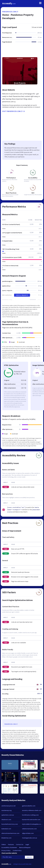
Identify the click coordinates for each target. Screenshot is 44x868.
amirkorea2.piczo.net (9, 806)
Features (11, 844)
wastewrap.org (6, 810)
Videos (4, 844)
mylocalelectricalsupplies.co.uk (32, 824)
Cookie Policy (17, 850)
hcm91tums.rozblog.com (30, 815)
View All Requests (22, 295)
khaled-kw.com (6, 838)
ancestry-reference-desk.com (32, 810)
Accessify (9, 4)
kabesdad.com (6, 829)
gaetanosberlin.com (29, 806)
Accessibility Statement (9, 847)
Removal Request (25, 847)
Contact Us (20, 844)
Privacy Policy (6, 850)
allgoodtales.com (28, 833)
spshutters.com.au (8, 815)
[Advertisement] (22, 51)
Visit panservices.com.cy (14, 111)
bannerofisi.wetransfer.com (31, 819)
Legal (27, 844)
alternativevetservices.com (10, 833)
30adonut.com (6, 819)
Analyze (29, 857)
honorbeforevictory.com (10, 824)
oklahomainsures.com (29, 829)
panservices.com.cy (10, 12)
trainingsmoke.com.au (30, 838)
